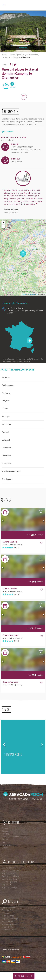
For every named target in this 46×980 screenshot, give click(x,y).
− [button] (3, 226)
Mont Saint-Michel (9, 930)
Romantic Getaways (9, 924)
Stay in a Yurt (7, 885)
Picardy (5, 840)
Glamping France (8, 910)
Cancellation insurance (10, 950)
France (4, 55)
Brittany (5, 848)
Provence (5, 828)
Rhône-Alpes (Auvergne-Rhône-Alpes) (25, 55)
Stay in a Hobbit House (11, 876)
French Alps (6, 845)
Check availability (24, 976)
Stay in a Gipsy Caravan (11, 879)
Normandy (6, 842)
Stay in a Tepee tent (9, 882)
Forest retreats (7, 927)
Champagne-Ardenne (10, 837)
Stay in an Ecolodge (9, 887)
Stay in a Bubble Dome (10, 871)
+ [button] (3, 223)
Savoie (7, 57)
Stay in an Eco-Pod (9, 874)
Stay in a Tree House (10, 868)
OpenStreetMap (33, 294)
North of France (8, 916)
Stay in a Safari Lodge (10, 919)
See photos (23, 48)
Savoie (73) (12, 310)
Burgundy (6, 831)
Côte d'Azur (6, 834)
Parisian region (8, 921)
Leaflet (24, 294)
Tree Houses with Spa (10, 907)
